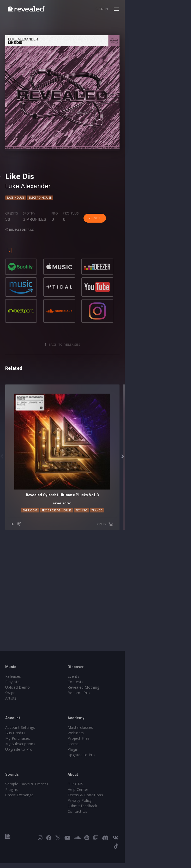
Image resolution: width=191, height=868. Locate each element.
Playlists (12, 695)
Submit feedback (115, 819)
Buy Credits (15, 746)
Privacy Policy (113, 813)
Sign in (168, 9)
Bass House (16, 264)
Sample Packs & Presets (27, 797)
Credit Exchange (19, 808)
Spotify (29, 279)
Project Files (112, 751)
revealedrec (95, 628)
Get (95, 284)
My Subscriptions (20, 757)
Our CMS (109, 797)
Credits (11, 279)
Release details (121, 284)
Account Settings (20, 740)
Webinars (109, 746)
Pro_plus (71, 279)
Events (107, 689)
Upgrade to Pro (19, 762)
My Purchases (18, 751)
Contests (109, 695)
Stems (106, 757)
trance (130, 635)
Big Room (63, 635)
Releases (13, 689)
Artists (11, 711)
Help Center (111, 802)
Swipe (10, 706)
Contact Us (111, 824)
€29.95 (171, 649)
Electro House (40, 264)
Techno (115, 635)
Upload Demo (18, 700)
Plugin (106, 762)
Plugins (11, 802)
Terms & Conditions (118, 808)
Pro (55, 279)
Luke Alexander (28, 252)
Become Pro (112, 706)
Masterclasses (113, 740)
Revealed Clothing (117, 700)
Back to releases (98, 404)
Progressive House (90, 635)
